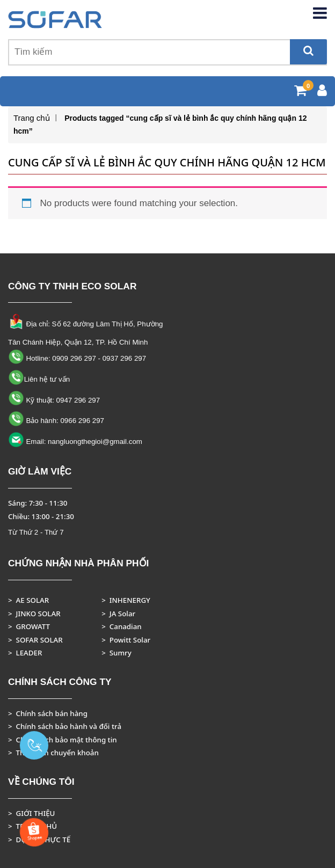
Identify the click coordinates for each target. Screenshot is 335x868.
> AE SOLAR (28, 600)
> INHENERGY (126, 600)
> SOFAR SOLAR (35, 640)
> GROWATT (29, 626)
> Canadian (121, 626)
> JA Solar (118, 614)
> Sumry (116, 653)
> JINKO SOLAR (34, 614)
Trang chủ (32, 118)
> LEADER (25, 653)
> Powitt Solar (126, 640)
